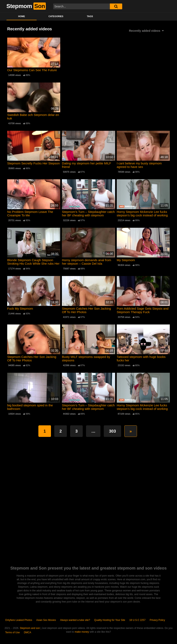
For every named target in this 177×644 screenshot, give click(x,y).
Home (22, 16)
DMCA (28, 632)
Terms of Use (12, 632)
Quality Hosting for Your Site (110, 620)
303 (112, 431)
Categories (56, 16)
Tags (90, 16)
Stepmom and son (30, 628)
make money (82, 632)
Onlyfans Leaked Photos (19, 620)
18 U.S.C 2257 (137, 620)
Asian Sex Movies (46, 620)
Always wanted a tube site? (75, 620)
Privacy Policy (157, 620)
